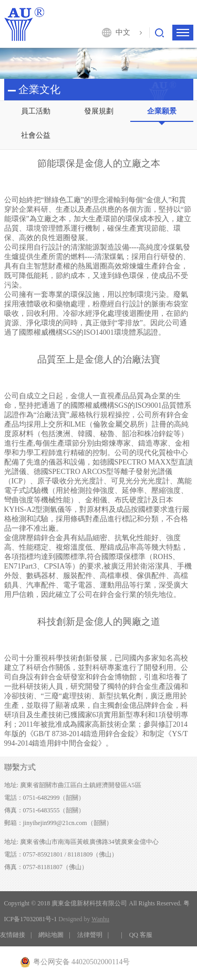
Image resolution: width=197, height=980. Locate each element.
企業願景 (162, 111)
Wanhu (100, 919)
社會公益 (36, 135)
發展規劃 (99, 111)
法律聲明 (90, 935)
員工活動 (36, 111)
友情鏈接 (13, 935)
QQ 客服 (141, 935)
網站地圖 (51, 935)
